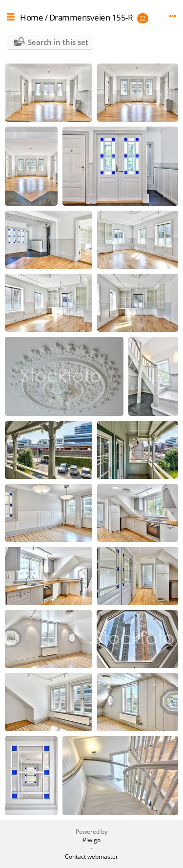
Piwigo (92, 840)
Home (31, 17)
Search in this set (58, 42)
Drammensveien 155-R (91, 17)
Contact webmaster (91, 857)
